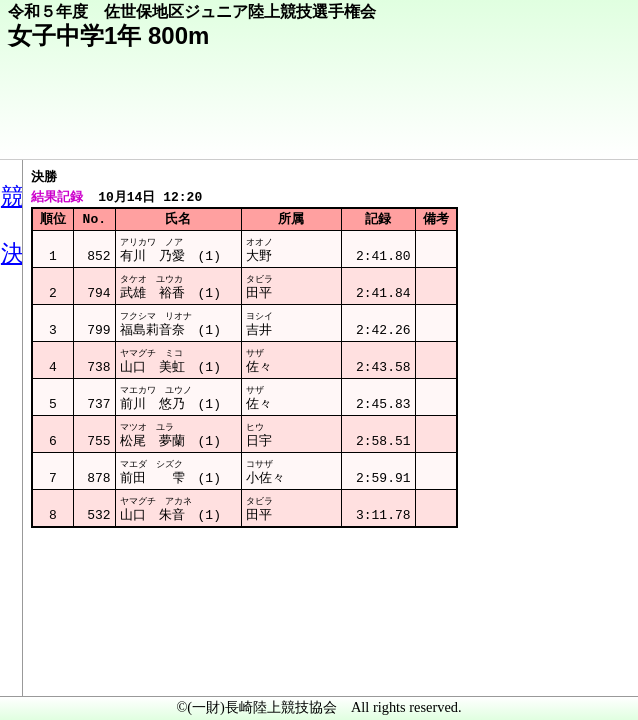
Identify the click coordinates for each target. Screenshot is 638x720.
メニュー (56, 669)
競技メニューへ (553, 131)
